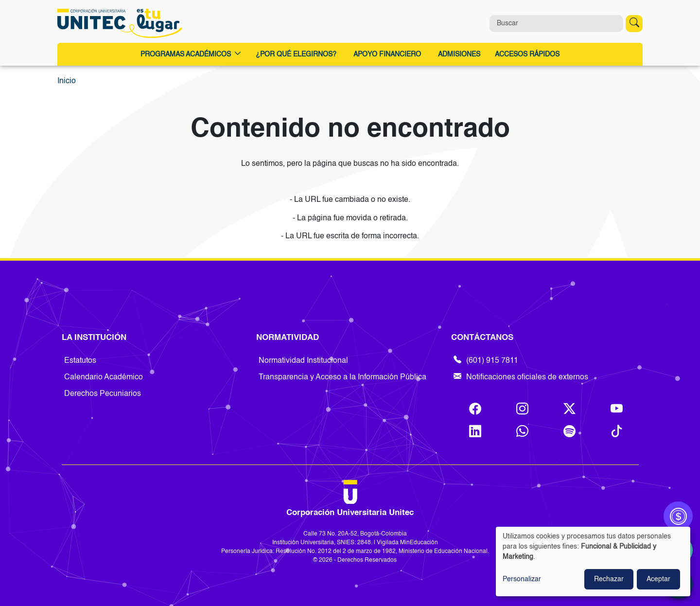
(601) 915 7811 (486, 361)
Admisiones (459, 54)
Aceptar (658, 579)
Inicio (67, 81)
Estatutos (80, 361)
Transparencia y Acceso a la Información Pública (342, 377)
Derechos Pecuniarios (103, 394)
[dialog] (593, 561)
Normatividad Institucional (303, 361)
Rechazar (609, 579)
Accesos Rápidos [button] (527, 54)
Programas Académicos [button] (191, 55)
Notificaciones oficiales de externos (521, 377)
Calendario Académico (104, 377)
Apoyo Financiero (387, 54)
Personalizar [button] (522, 579)
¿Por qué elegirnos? (296, 54)
